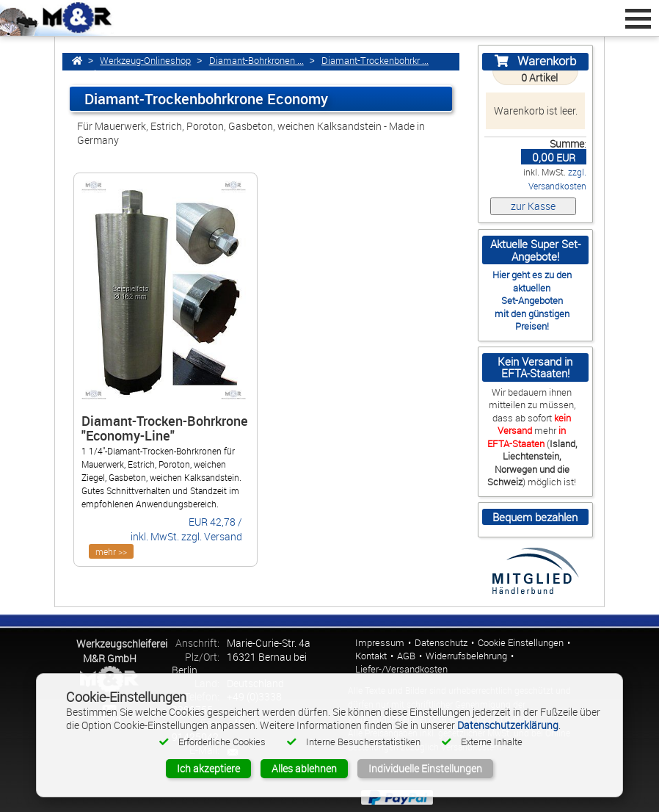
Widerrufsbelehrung (466, 656)
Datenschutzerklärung (508, 725)
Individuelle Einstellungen (425, 768)
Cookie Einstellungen (521, 643)
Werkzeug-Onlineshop (145, 61)
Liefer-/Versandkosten (401, 669)
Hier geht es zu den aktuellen (532, 281)
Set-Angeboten (532, 300)
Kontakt (371, 656)
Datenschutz (441, 643)
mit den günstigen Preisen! (532, 320)
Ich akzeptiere (208, 768)
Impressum (380, 643)
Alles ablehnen (304, 768)
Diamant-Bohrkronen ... (256, 61)
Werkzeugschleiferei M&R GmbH (122, 651)
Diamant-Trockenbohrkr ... (375, 61)
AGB (406, 656)
